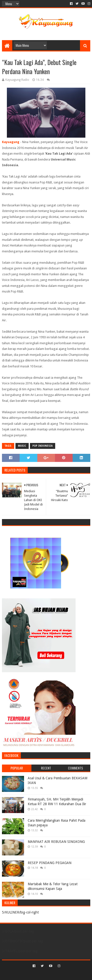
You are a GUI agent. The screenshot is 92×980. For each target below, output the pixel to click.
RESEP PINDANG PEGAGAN (50, 863)
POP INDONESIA (43, 446)
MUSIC (22, 446)
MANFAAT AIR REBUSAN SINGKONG (56, 842)
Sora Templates (39, 974)
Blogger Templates (67, 974)
